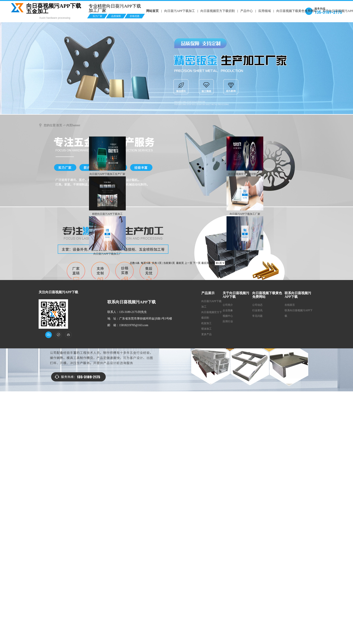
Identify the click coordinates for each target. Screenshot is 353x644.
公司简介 (228, 305)
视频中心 (228, 316)
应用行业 (228, 321)
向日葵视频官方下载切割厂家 (245, 174)
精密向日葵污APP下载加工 (107, 214)
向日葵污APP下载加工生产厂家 (107, 174)
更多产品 (206, 334)
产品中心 (246, 11)
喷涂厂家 (245, 254)
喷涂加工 (206, 329)
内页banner (73, 125)
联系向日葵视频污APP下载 (299, 313)
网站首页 (152, 11)
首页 (59, 125)
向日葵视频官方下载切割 (217, 11)
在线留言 (290, 305)
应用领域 (264, 11)
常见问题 (257, 316)
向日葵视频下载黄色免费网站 (296, 11)
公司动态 (257, 305)
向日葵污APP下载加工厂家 (245, 214)
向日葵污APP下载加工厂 (107, 254)
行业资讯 (257, 310)
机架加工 (206, 323)
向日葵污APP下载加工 (179, 11)
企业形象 (228, 310)
